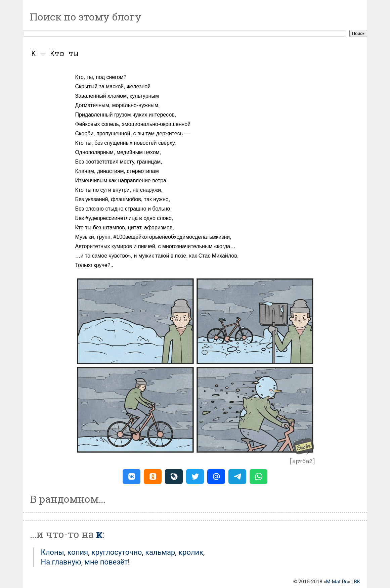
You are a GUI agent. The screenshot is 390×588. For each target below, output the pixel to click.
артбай (303, 461)
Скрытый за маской (100, 86)
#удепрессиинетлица (111, 218)
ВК (357, 582)
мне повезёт (106, 562)
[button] (132, 477)
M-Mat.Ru (337, 582)
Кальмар (160, 552)
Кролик (191, 552)
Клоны (53, 552)
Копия (78, 552)
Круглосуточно (117, 552)
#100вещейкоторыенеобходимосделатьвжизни (171, 237)
